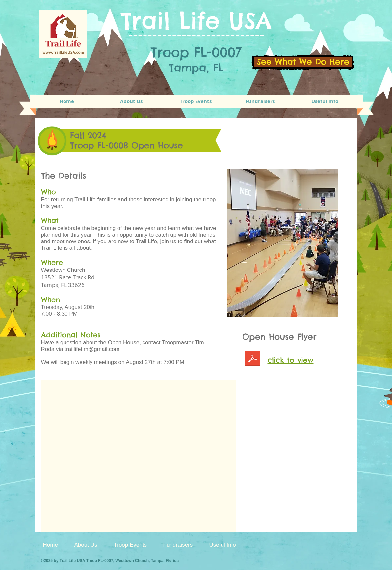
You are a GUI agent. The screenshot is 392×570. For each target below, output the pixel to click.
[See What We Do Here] (303, 62)
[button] (196, 101)
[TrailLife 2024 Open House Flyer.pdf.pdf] (253, 359)
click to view (291, 360)
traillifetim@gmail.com (92, 349)
